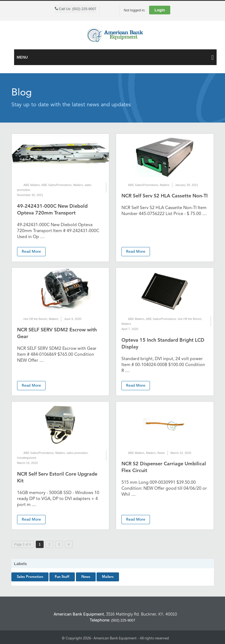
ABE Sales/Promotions (57, 185)
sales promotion (77, 453)
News (161, 453)
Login (160, 10)
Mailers (78, 185)
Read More (31, 252)
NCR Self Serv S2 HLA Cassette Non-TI (165, 196)
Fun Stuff (62, 577)
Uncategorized (27, 458)
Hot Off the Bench (35, 319)
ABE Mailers (32, 185)
